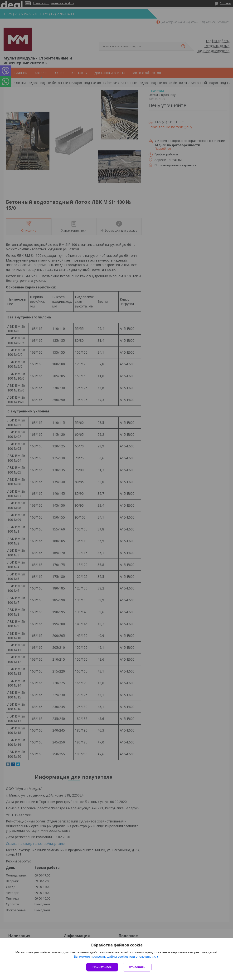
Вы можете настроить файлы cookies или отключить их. (115, 957)
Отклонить (137, 967)
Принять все (102, 967)
